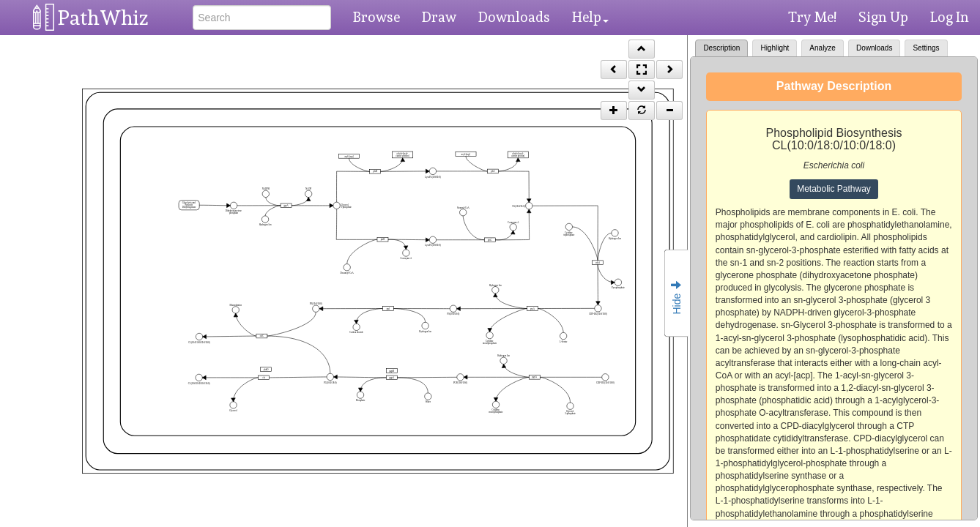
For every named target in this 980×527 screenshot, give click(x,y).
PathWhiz (103, 18)
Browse (376, 17)
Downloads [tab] (874, 48)
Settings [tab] (926, 48)
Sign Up (883, 17)
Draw (439, 17)
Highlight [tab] (775, 48)
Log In (950, 17)
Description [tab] (721, 48)
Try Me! (812, 17)
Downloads (514, 17)
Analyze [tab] (823, 48)
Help (590, 17)
